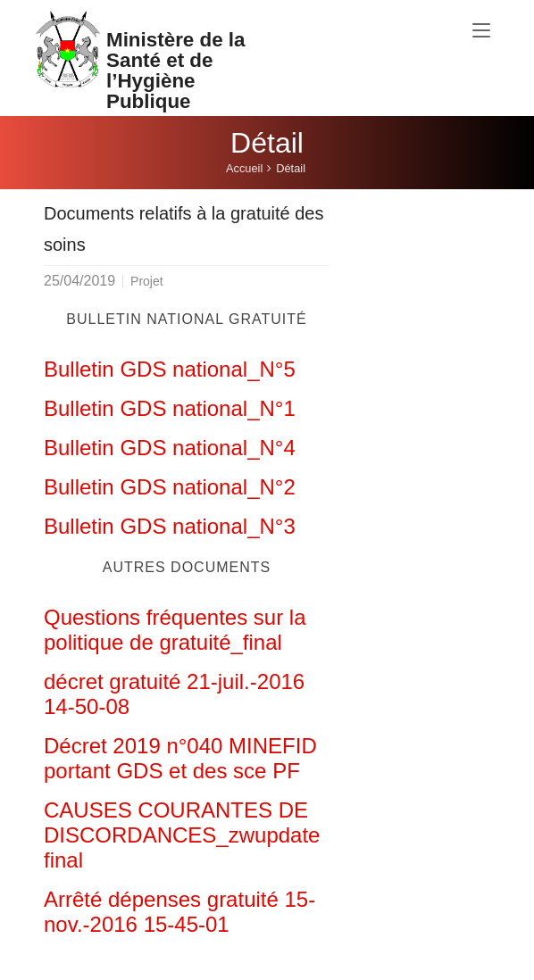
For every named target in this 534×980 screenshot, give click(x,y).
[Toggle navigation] (481, 31)
